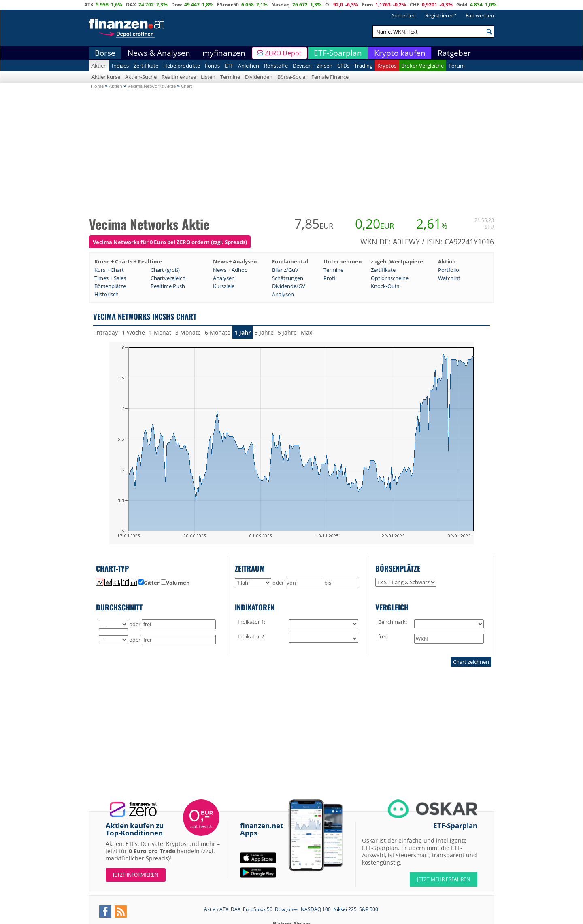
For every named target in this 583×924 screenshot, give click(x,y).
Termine (230, 77)
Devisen (302, 66)
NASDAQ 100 (316, 909)
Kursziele (224, 286)
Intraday (106, 332)
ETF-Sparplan (338, 53)
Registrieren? (441, 15)
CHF (415, 5)
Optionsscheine (390, 278)
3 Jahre (264, 332)
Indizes (120, 66)
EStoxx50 (228, 5)
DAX (131, 5)
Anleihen (249, 66)
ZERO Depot (283, 53)
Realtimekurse (179, 77)
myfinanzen (224, 53)
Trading (363, 66)
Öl (328, 5)
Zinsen (324, 66)
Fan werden (480, 15)
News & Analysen (159, 53)
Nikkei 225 (345, 909)
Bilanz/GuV (285, 270)
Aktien (99, 66)
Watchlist (449, 278)
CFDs (343, 66)
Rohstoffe (276, 66)
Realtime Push (168, 286)
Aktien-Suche (141, 77)
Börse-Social (292, 77)
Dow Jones (287, 909)
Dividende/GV (289, 286)
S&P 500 (369, 909)
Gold (462, 5)
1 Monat (160, 332)
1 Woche (133, 332)
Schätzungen (288, 278)
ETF (229, 66)
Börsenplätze (110, 286)
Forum (457, 66)
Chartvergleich (168, 278)
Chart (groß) (165, 270)
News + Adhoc (230, 270)
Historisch (106, 294)
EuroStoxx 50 (258, 909)
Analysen (224, 278)
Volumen (175, 583)
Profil (330, 278)
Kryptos (387, 66)
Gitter (149, 583)
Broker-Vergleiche (422, 66)
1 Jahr (243, 332)
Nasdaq (281, 5)
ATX (89, 5)
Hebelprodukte (182, 66)
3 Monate (188, 332)
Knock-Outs (385, 286)
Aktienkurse (106, 77)
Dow (177, 5)
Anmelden (403, 15)
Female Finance (330, 77)
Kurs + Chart (109, 270)
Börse (105, 53)
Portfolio (449, 270)
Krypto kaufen (400, 53)
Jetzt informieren (136, 875)
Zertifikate (146, 66)
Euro (367, 5)
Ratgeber (454, 53)
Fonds (212, 66)
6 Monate (218, 332)
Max (306, 332)
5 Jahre (287, 332)
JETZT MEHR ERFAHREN (444, 879)
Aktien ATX (216, 909)
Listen (208, 77)
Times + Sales (110, 278)
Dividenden (259, 77)
